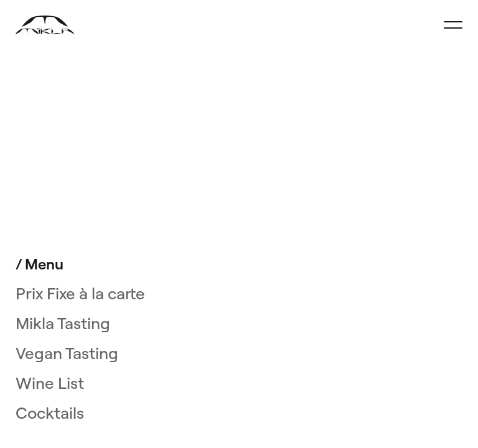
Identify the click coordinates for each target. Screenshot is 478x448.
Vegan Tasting (67, 353)
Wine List (50, 383)
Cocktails (50, 413)
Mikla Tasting (63, 324)
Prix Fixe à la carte (80, 294)
